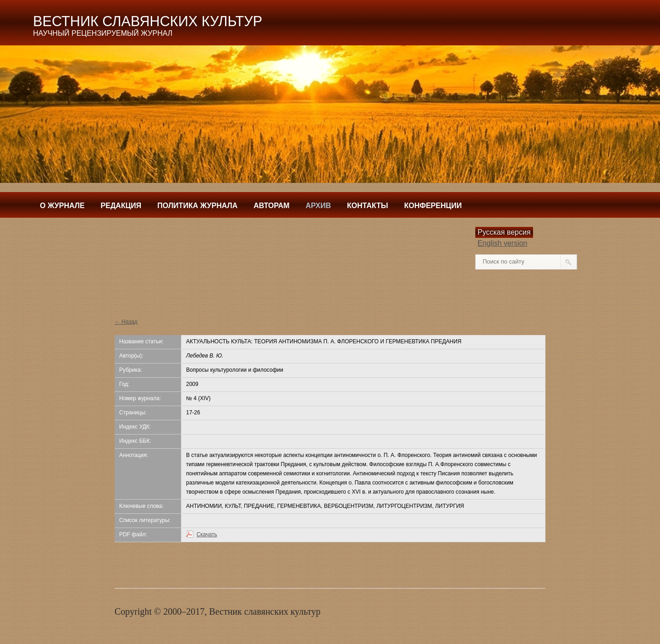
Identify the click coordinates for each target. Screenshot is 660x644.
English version (503, 243)
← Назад (126, 322)
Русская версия (504, 232)
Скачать (207, 534)
